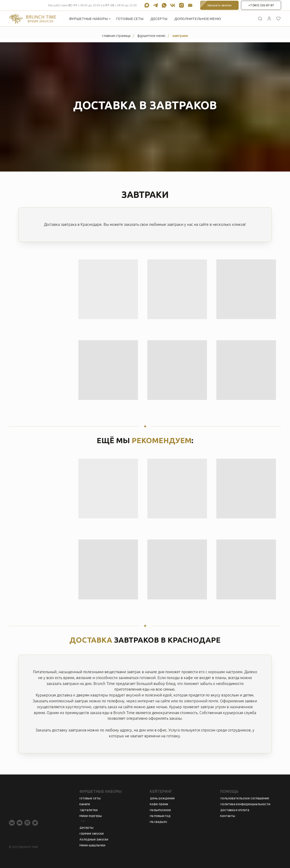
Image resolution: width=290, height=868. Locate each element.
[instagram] (181, 5)
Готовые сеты (130, 19)
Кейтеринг (161, 791)
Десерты (159, 19)
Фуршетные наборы (88, 19)
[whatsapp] (164, 5)
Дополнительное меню (198, 19)
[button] (260, 18)
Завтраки (180, 36)
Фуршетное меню (151, 36)
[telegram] (155, 5)
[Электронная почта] (190, 5)
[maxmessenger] (147, 5)
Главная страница (116, 36)
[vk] (173, 5)
